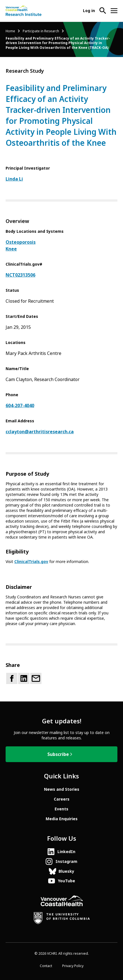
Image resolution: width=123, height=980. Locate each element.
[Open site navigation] (114, 11)
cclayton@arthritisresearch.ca (40, 432)
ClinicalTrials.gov (31, 562)
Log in (89, 11)
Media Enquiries (62, 819)
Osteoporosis (21, 242)
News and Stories (62, 789)
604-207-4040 (20, 406)
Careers (62, 799)
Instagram (66, 862)
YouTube (67, 881)
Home (10, 31)
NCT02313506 (20, 275)
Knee (11, 249)
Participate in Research (41, 31)
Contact (46, 966)
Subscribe (58, 754)
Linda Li (14, 179)
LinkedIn (66, 852)
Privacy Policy (73, 966)
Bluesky (66, 871)
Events (61, 809)
